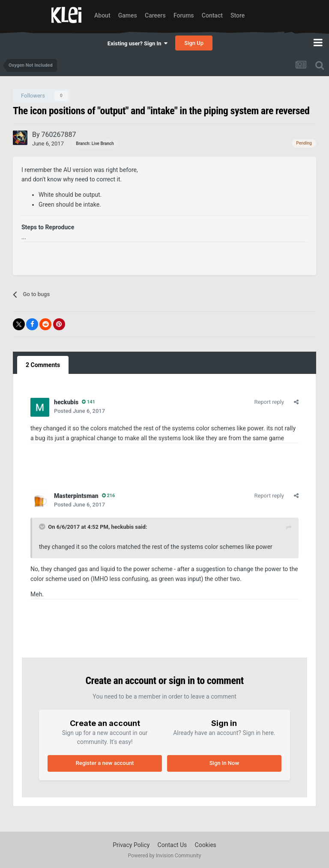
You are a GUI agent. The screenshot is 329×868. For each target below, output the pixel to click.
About (102, 15)
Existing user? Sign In (138, 43)
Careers (155, 15)
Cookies (206, 845)
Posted (79, 411)
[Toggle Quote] (43, 527)
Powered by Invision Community (165, 856)
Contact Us (172, 845)
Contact (212, 15)
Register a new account (105, 763)
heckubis (122, 527)
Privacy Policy (131, 845)
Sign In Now (224, 763)
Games (128, 15)
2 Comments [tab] (43, 365)
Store (238, 15)
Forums (184, 15)
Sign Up (194, 43)
